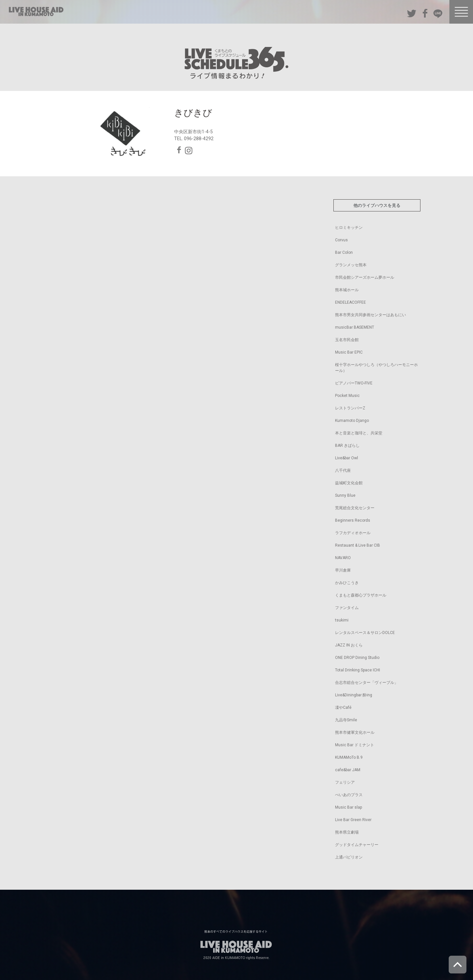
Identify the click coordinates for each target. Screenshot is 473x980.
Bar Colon (344, 252)
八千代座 (343, 470)
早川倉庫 (343, 570)
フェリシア (345, 782)
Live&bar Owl (347, 458)
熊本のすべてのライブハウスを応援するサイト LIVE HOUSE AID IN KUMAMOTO (36, 11)
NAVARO (343, 558)
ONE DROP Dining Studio (357, 658)
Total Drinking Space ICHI (358, 670)
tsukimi (342, 620)
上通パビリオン (349, 857)
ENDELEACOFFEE (350, 302)
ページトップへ (458, 965)
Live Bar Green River (353, 820)
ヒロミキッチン (349, 228)
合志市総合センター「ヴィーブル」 (367, 683)
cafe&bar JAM (348, 770)
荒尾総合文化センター (355, 508)
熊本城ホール (347, 290)
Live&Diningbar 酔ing (354, 695)
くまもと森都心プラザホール (361, 595)
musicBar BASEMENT (355, 327)
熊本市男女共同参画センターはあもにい (371, 315)
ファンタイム (347, 608)
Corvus (341, 240)
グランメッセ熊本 (351, 265)
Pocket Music (347, 396)
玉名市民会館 (347, 340)
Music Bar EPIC (349, 352)
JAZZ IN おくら (349, 645)
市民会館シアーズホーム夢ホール (365, 277)
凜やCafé (343, 708)
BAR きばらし (347, 446)
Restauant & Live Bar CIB (358, 545)
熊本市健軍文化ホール (355, 732)
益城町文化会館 (349, 483)
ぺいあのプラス (349, 795)
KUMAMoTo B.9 (349, 757)
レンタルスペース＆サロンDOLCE (365, 633)
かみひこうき (347, 583)
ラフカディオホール (353, 533)
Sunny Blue (345, 495)
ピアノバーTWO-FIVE (354, 383)
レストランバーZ (350, 408)
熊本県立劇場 (347, 832)
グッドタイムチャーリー (357, 845)
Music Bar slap (349, 807)
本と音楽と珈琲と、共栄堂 (359, 433)
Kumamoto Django (352, 421)
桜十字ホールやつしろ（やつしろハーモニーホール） (376, 368)
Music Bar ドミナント (355, 745)
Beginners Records (353, 520)
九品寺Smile (346, 720)
